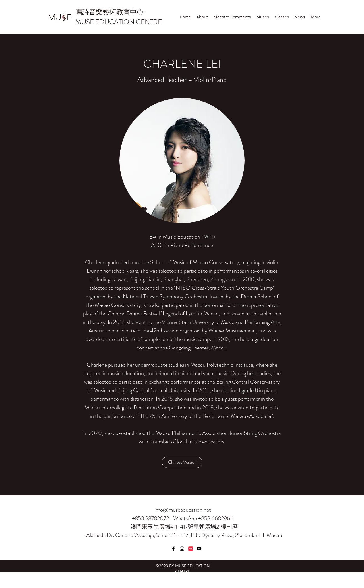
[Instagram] (182, 549)
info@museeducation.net (183, 510)
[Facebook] (173, 549)
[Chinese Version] (182, 462)
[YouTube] (199, 549)
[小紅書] (191, 549)
